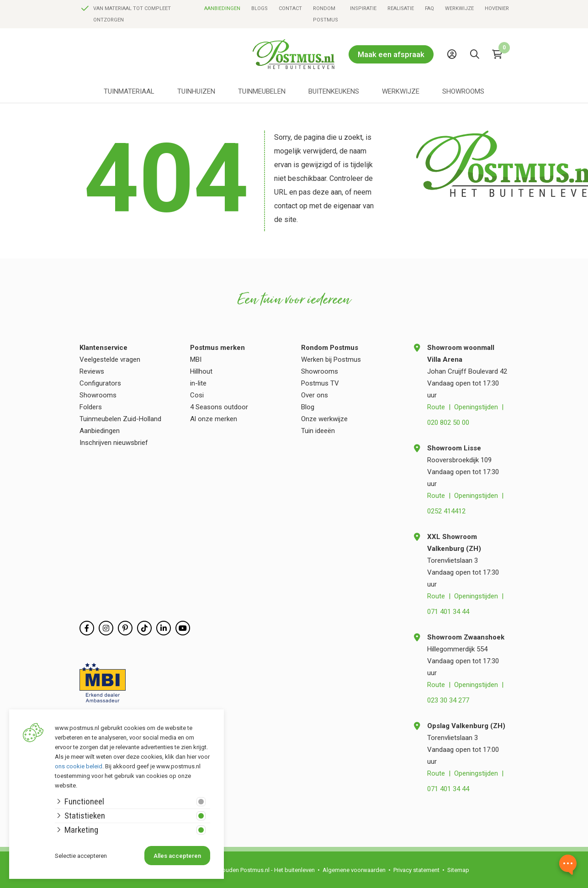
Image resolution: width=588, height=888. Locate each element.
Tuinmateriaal (129, 91)
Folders (91, 407)
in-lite (198, 383)
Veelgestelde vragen (110, 359)
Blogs (260, 8)
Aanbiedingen (222, 8)
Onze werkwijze (324, 419)
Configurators (100, 383)
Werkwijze (459, 8)
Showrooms (463, 91)
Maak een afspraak (391, 54)
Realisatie (401, 8)
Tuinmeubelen (262, 91)
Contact (290, 8)
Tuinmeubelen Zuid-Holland (120, 419)
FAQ (429, 8)
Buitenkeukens (334, 91)
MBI (196, 359)
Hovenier (497, 8)
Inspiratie (363, 8)
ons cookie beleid (79, 766)
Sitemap (458, 870)
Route (436, 407)
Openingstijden (476, 407)
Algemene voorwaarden (354, 870)
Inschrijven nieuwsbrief (114, 443)
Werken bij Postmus (331, 359)
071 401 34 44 (448, 612)
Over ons (315, 395)
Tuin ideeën (318, 431)
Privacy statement (416, 870)
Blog (308, 407)
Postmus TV (320, 383)
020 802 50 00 (448, 423)
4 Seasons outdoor (219, 407)
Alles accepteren (177, 856)
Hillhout (201, 371)
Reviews (92, 371)
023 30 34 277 (448, 700)
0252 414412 (446, 511)
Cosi (197, 395)
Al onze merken (214, 419)
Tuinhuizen (196, 91)
